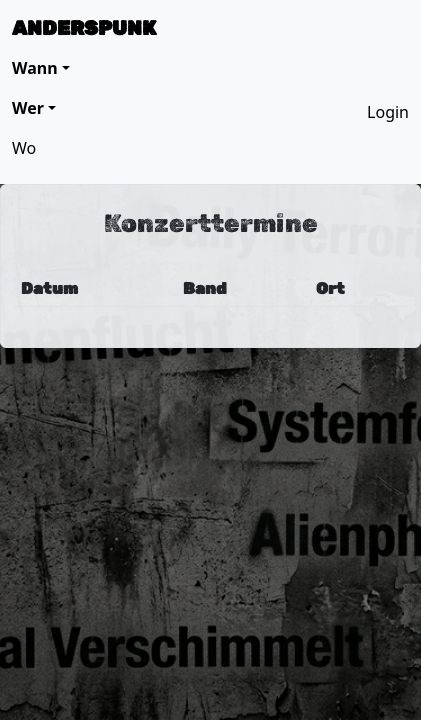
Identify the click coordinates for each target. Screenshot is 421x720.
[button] (41, 68)
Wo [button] (24, 148)
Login (388, 112)
